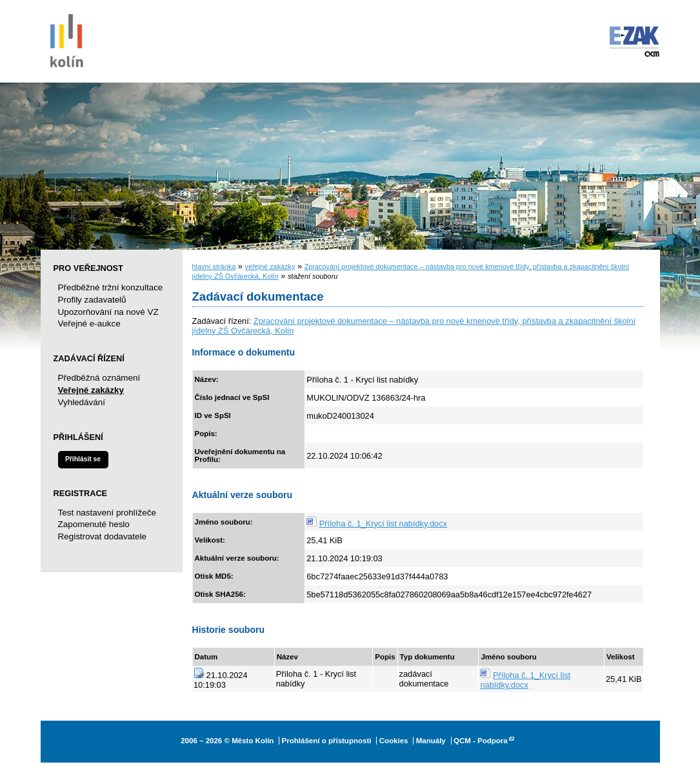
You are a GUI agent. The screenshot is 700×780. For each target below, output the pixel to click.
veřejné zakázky (270, 266)
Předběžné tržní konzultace (111, 287)
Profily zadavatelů (92, 300)
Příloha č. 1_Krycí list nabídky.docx (383, 524)
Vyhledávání (82, 402)
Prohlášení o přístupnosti (327, 741)
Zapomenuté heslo (94, 524)
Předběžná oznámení (99, 378)
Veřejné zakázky (91, 390)
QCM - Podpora (481, 741)
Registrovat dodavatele (102, 536)
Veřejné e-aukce (89, 324)
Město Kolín (66, 39)
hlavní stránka (214, 266)
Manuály (431, 741)
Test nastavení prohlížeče (107, 513)
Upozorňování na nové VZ (108, 312)
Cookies (394, 741)
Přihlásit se (83, 459)
